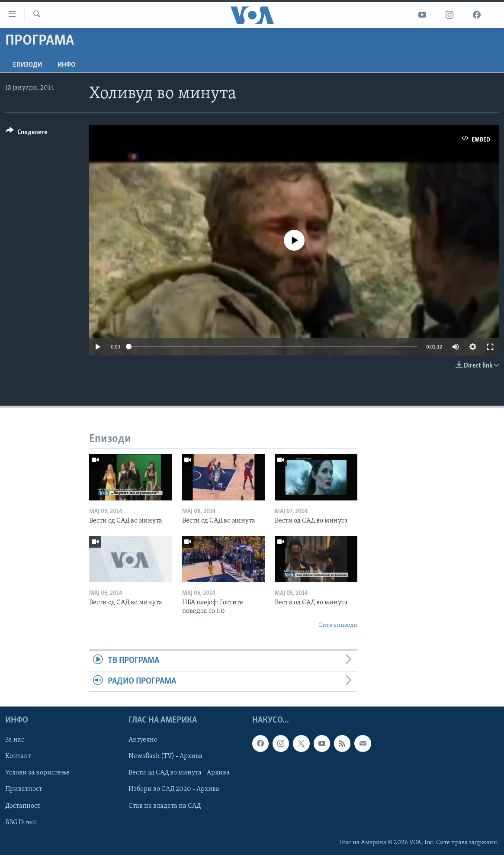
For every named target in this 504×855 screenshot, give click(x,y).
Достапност (23, 806)
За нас (15, 740)
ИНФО (66, 65)
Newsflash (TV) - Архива (165, 756)
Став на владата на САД (165, 806)
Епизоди (27, 65)
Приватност (24, 789)
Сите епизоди (338, 625)
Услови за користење (37, 773)
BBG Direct (21, 822)
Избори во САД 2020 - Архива (174, 789)
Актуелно (143, 740)
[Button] (26, 134)
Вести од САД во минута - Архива (179, 773)
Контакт (18, 756)
